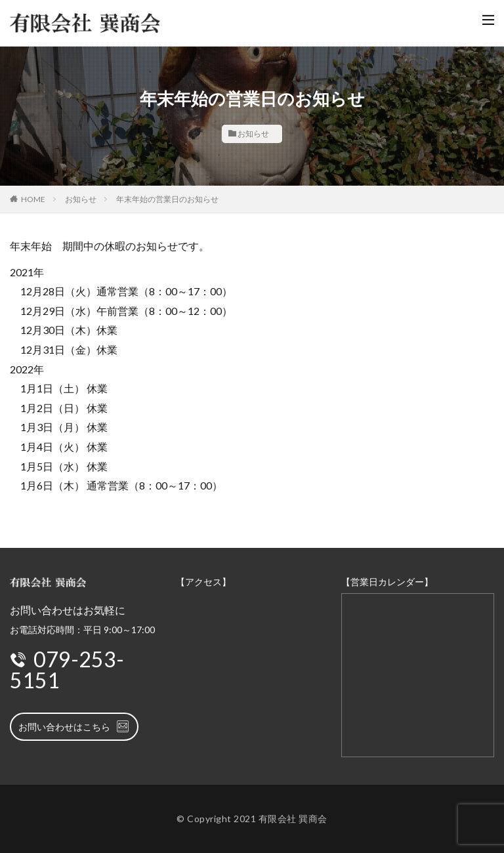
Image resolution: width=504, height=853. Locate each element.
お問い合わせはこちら (74, 726)
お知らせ (253, 134)
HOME (33, 199)
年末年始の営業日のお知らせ (167, 199)
